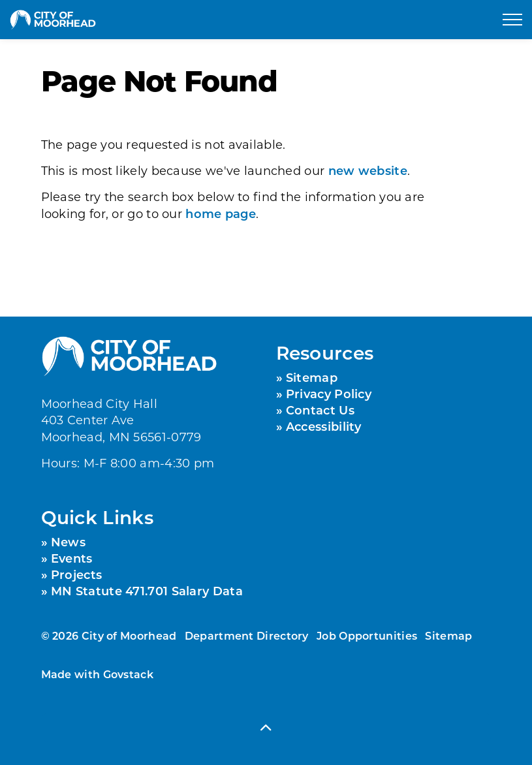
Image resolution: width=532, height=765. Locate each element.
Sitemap (312, 377)
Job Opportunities (367, 635)
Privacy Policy (329, 394)
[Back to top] (266, 727)
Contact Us (320, 410)
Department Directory (247, 635)
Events (72, 558)
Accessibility (324, 426)
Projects (76, 574)
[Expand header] (512, 20)
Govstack (128, 674)
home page (221, 213)
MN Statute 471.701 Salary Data (147, 591)
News (68, 542)
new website (368, 170)
